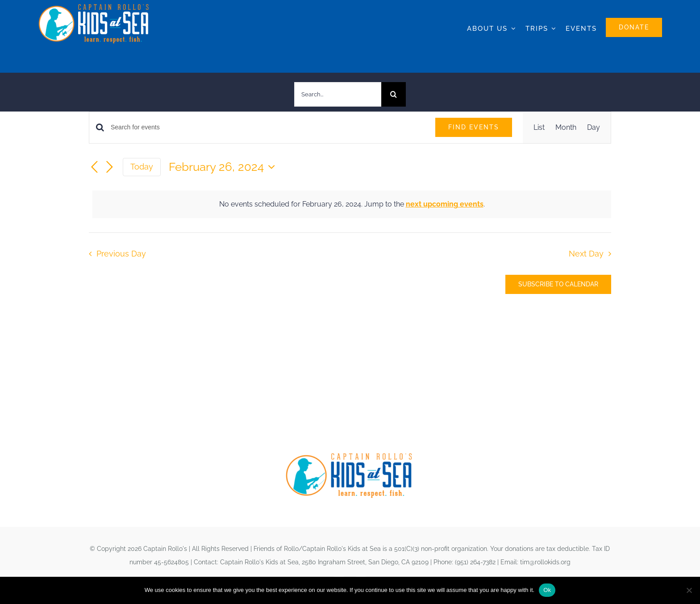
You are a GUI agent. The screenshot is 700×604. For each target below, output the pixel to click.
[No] (689, 590)
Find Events (474, 127)
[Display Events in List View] (539, 128)
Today (142, 167)
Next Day (586, 254)
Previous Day (121, 254)
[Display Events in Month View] (566, 128)
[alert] (352, 204)
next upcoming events (445, 204)
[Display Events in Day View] (594, 128)
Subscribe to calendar (558, 284)
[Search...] (338, 94)
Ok (547, 590)
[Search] (394, 94)
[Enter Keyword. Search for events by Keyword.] (268, 127)
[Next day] (109, 167)
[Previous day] (94, 167)
